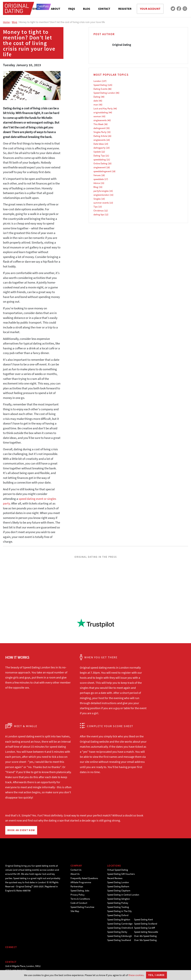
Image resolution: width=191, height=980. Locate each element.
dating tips (99, 214)
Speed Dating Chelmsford (120, 928)
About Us (75, 874)
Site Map (75, 911)
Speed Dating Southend (119, 940)
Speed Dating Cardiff (145, 928)
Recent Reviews (115, 878)
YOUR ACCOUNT (150, 9)
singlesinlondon (101, 195)
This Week (98, 124)
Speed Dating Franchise (82, 907)
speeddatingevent (102, 171)
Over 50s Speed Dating (145, 940)
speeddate (99, 179)
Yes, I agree (156, 975)
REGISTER (125, 9)
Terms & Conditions (80, 899)
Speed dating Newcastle (146, 932)
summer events (101, 203)
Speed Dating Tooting (118, 907)
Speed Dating (100, 85)
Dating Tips (99, 156)
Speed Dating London (104, 93)
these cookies (136, 975)
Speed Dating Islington (119, 899)
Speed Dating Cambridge (120, 924)
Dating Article (100, 136)
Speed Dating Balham (118, 886)
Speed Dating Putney (118, 903)
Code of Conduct (79, 903)
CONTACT (104, 9)
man (96, 105)
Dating (97, 97)
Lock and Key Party (103, 109)
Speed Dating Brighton (119, 920)
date (96, 101)
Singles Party (100, 132)
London (97, 81)
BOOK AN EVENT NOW (21, 830)
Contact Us (76, 870)
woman (97, 116)
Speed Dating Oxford (118, 915)
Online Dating (100, 163)
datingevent (99, 128)
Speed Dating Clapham (119, 891)
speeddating (100, 160)
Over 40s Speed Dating (145, 936)
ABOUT (56, 9)
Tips (95, 207)
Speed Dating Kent (143, 920)
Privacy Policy (78, 895)
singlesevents (100, 120)
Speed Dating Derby (117, 932)
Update (97, 152)
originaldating (101, 112)
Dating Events (100, 89)
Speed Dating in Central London (123, 895)
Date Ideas (99, 144)
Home (6, 22)
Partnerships (77, 886)
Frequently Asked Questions (84, 878)
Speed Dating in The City (119, 911)
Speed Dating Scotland (146, 924)
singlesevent (100, 167)
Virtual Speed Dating (118, 870)
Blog (14, 22)
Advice (97, 183)
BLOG (87, 9)
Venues (97, 175)
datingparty (99, 148)
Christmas (98, 211)
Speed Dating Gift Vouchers (121, 874)
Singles (97, 199)
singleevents (100, 140)
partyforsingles (101, 191)
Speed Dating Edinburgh (120, 936)
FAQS (72, 9)
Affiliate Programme (81, 882)
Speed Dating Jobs (80, 891)
